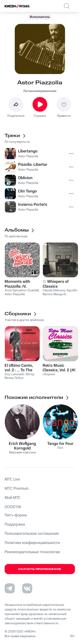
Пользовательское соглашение (32, 534)
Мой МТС (13, 498)
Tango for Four (60, 444)
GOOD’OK (13, 507)
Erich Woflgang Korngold (22, 446)
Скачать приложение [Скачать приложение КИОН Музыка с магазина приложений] (40, 569)
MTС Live (12, 479)
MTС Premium (17, 489)
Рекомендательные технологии (32, 552)
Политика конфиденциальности (32, 543)
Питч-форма (16, 515)
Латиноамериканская (40, 91)
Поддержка (15, 524)
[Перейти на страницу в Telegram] (10, 588)
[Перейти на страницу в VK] (27, 588)
